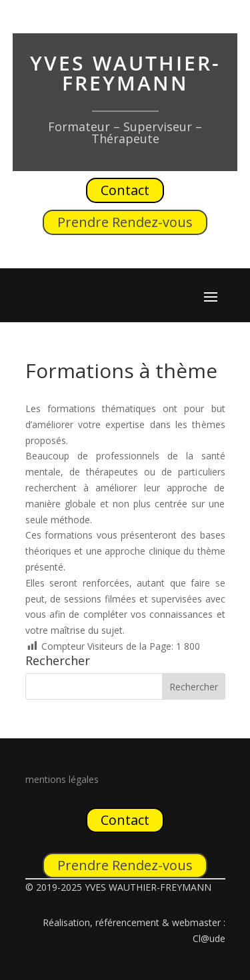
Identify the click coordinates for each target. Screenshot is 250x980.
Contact (125, 190)
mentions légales (62, 779)
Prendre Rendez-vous (125, 222)
